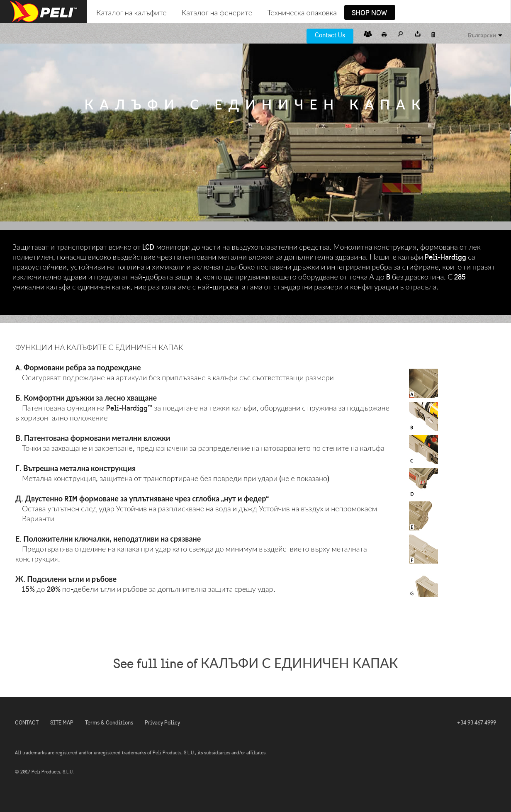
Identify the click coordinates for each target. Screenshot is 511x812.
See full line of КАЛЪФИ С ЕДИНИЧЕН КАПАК (256, 664)
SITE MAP (62, 723)
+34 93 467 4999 (477, 723)
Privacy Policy (162, 723)
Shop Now (369, 13)
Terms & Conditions (109, 723)
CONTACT (27, 723)
